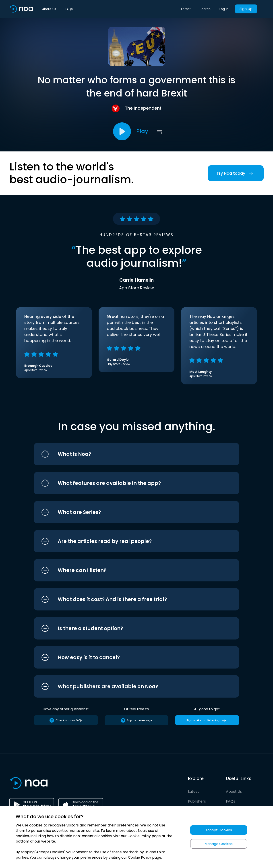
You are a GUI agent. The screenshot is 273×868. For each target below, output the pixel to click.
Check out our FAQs (66, 720)
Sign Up (246, 9)
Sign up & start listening (207, 720)
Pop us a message (136, 720)
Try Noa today (236, 173)
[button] (128, 454)
